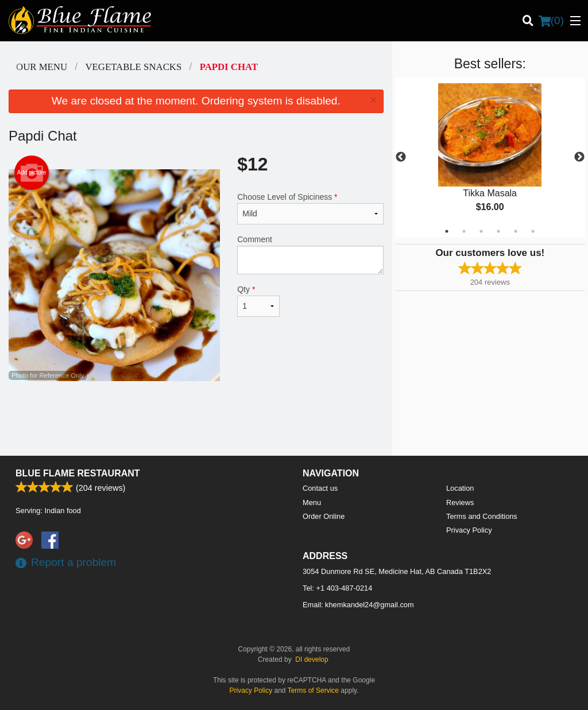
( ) (551, 21)
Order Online (324, 516)
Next (579, 157)
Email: (358, 605)
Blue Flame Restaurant (78, 473)
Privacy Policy (469, 530)
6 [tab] (533, 231)
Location (460, 488)
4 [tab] (498, 231)
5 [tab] (516, 231)
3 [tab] (481, 231)
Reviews (460, 503)
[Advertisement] (196, 418)
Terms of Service (313, 690)
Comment (310, 255)
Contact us (320, 488)
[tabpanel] (490, 157)
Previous (401, 157)
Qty (258, 301)
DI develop (312, 659)
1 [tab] (447, 231)
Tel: (337, 588)
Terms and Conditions (482, 516)
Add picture (32, 173)
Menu (312, 503)
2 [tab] (464, 231)
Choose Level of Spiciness (310, 208)
